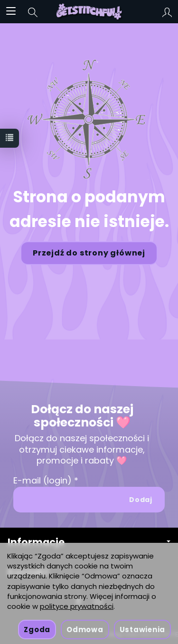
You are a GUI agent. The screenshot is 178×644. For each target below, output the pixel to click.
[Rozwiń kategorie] (11, 11)
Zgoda (37, 630)
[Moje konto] (167, 11)
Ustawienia (142, 630)
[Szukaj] (33, 11)
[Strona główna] (89, 11)
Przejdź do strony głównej (89, 253)
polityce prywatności (77, 606)
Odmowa (85, 630)
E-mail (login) (42, 480)
